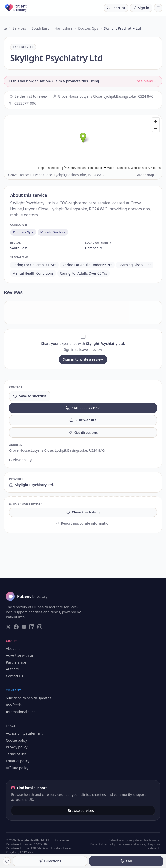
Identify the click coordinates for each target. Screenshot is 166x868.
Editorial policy (18, 761)
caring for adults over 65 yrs (83, 273)
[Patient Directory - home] (23, 8)
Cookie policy (17, 740)
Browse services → (83, 811)
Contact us (14, 676)
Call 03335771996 (83, 408)
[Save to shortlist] (7, 861)
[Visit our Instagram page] (40, 627)
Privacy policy (17, 747)
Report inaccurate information (83, 523)
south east (19, 248)
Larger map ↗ (147, 175)
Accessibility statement (24, 733)
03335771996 (23, 103)
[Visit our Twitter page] (8, 627)
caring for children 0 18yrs (34, 265)
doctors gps (23, 232)
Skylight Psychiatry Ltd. (32, 485)
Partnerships (16, 662)
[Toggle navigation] (158, 8)
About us (13, 648)
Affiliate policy (17, 768)
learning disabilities (135, 265)
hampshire (94, 248)
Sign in (141, 8)
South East (40, 28)
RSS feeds (14, 705)
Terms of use (16, 754)
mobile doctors (53, 232)
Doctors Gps (88, 28)
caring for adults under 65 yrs (87, 265)
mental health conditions (33, 273)
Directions (50, 861)
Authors (12, 669)
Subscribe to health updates (28, 698)
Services (19, 28)
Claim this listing (83, 512)
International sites (21, 712)
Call (126, 861)
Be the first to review (28, 96)
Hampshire (64, 28)
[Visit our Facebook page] (16, 627)
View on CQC (21, 460)
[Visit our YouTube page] (24, 627)
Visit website (83, 420)
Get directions (83, 432)
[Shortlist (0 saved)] (116, 8)
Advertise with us (20, 655)
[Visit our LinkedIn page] (32, 627)
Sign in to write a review (83, 359)
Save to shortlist (30, 396)
